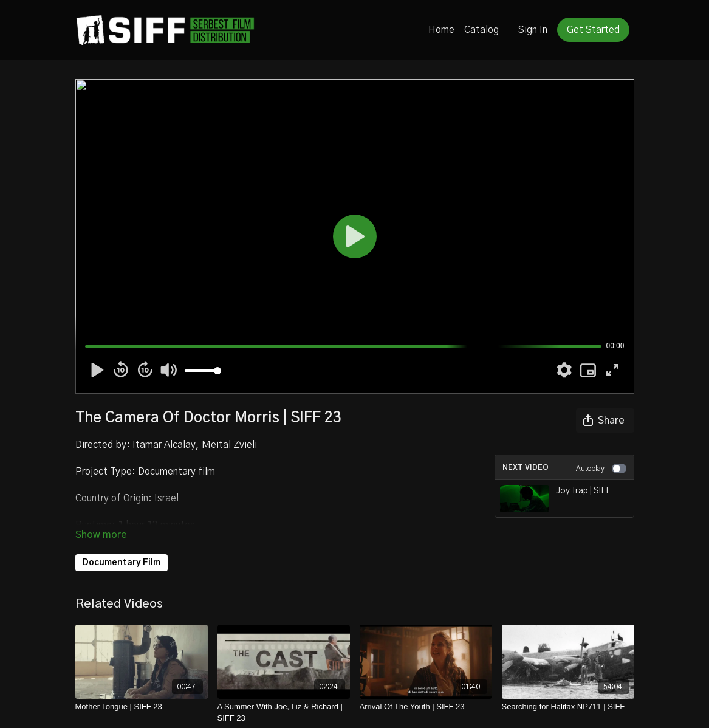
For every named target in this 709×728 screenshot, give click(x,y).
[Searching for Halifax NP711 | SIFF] (568, 707)
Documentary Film (122, 563)
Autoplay (601, 469)
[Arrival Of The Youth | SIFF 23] (426, 707)
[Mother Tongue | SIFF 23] (142, 707)
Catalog (481, 30)
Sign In (533, 30)
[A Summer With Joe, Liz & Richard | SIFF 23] (284, 713)
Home (441, 30)
